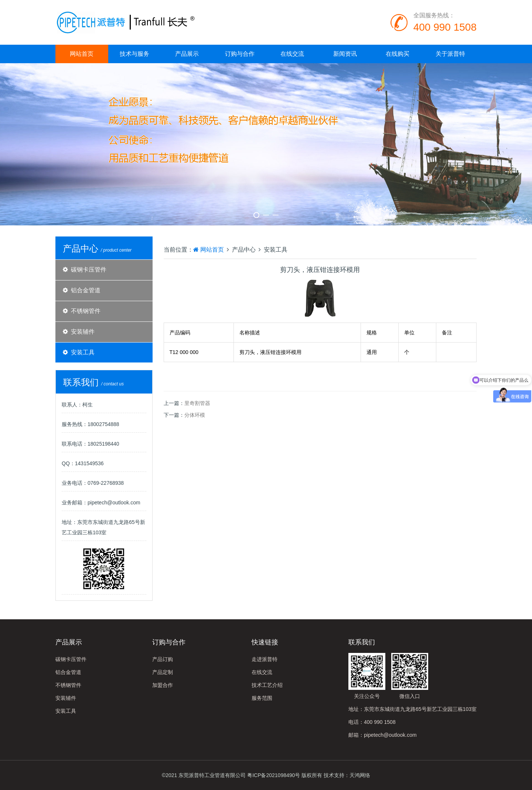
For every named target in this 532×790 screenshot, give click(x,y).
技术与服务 (134, 54)
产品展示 (187, 54)
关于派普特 (450, 54)
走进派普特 (265, 659)
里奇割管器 (197, 403)
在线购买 (398, 54)
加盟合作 (163, 685)
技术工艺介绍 (267, 685)
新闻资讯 (345, 54)
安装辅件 (83, 332)
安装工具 (83, 352)
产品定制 (163, 672)
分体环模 (195, 415)
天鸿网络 (360, 775)
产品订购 (163, 659)
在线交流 (292, 54)
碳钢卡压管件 (89, 270)
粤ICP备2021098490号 (274, 775)
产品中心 (244, 250)
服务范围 (262, 698)
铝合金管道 (86, 290)
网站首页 (82, 54)
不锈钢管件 (86, 311)
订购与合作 (240, 54)
